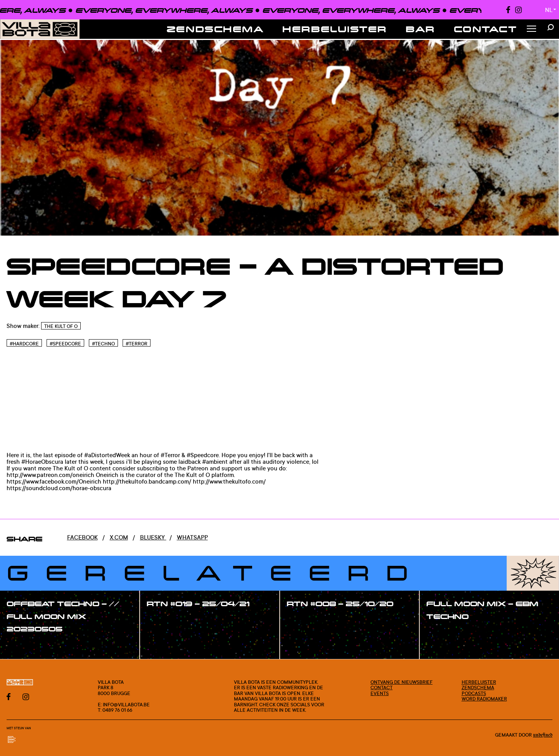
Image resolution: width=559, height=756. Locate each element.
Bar (421, 29)
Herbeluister (335, 29)
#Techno (103, 344)
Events (380, 693)
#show (25, 646)
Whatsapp (192, 537)
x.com (119, 537)
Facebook (82, 537)
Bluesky (153, 537)
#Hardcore (24, 344)
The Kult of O (61, 326)
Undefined (543, 735)
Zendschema (215, 29)
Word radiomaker (484, 699)
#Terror (137, 344)
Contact (486, 29)
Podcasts (474, 693)
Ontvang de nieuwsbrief (402, 682)
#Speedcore (65, 344)
